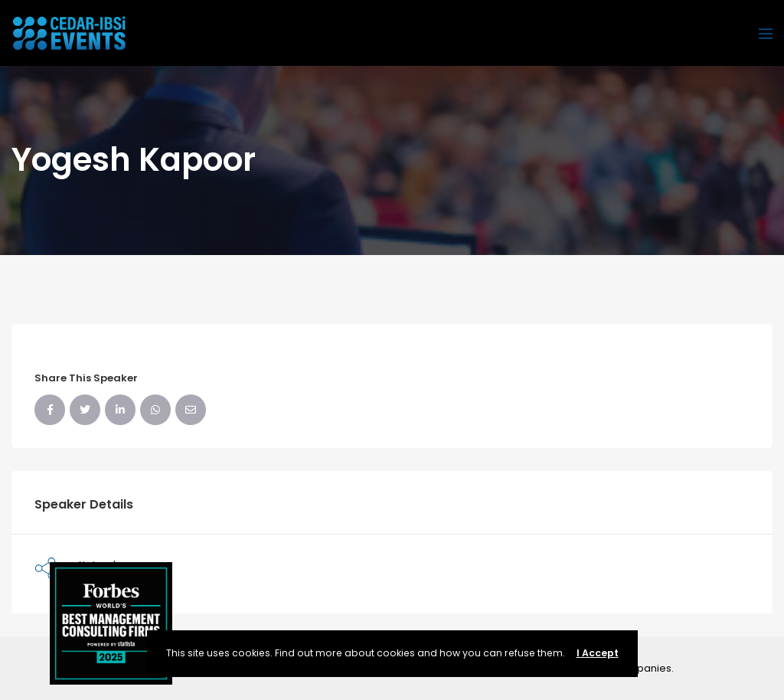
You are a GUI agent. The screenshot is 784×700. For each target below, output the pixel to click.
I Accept (598, 653)
